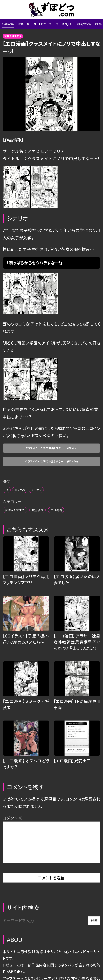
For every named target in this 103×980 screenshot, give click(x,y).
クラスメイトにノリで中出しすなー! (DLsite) (51, 458)
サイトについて (57, 26)
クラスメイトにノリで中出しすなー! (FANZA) (51, 476)
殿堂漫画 (52, 530)
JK (8, 507)
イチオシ (50, 507)
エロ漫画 (78, 530)
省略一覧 (31, 26)
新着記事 (10, 26)
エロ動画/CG (85, 26)
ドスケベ (27, 507)
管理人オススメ (17, 41)
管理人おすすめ (20, 530)
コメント (12, 839)
